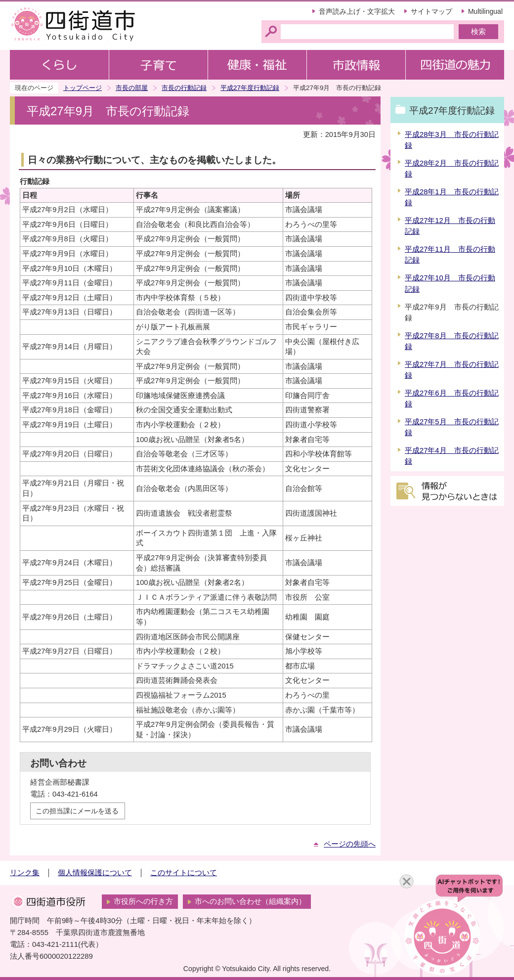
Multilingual (485, 11)
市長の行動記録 (184, 88)
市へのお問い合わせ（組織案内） (250, 901)
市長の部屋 (132, 88)
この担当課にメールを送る (77, 811)
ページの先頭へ (350, 844)
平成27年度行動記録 (250, 88)
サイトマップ (431, 11)
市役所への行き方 (143, 901)
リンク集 (25, 873)
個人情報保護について (95, 873)
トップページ (83, 88)
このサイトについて (184, 873)
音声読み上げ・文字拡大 (357, 11)
